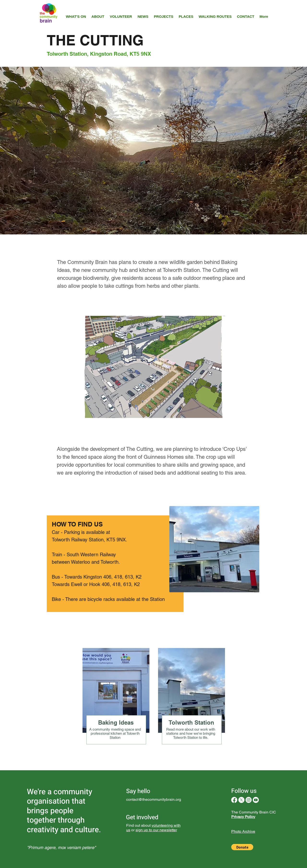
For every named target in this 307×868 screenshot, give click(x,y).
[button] (242, 847)
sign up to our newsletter (156, 830)
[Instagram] (249, 800)
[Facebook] (234, 800)
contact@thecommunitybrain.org (154, 799)
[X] (241, 800)
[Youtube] (256, 800)
